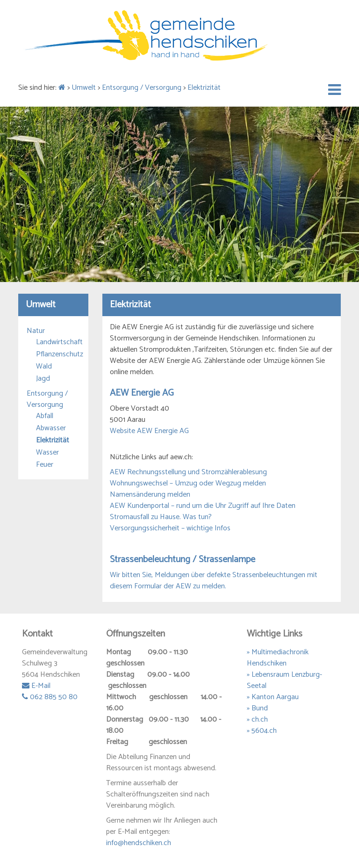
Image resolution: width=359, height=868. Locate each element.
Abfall (45, 416)
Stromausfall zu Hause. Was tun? (161, 517)
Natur (36, 331)
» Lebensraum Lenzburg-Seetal (284, 680)
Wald (44, 367)
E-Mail (36, 686)
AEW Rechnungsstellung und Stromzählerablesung (188, 472)
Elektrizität (204, 88)
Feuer (45, 465)
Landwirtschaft (58, 342)
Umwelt (84, 88)
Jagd (43, 379)
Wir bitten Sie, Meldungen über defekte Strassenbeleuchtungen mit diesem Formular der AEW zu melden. (214, 581)
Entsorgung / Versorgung (142, 88)
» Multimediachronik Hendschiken (278, 658)
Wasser (47, 453)
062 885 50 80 (50, 697)
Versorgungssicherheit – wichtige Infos (170, 528)
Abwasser (51, 428)
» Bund (257, 708)
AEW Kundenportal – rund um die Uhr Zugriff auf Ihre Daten (203, 506)
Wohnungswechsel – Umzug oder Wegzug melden (188, 483)
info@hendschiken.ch (139, 843)
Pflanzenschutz (58, 354)
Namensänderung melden (150, 495)
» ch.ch (257, 720)
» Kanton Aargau (273, 697)
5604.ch (264, 731)
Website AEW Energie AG (149, 431)
